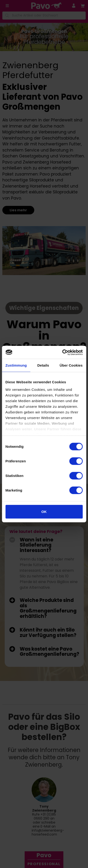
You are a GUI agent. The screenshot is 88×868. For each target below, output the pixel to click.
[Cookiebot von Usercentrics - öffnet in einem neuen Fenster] (63, 352)
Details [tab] (43, 365)
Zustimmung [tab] (16, 365)
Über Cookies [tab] (71, 365)
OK (44, 512)
